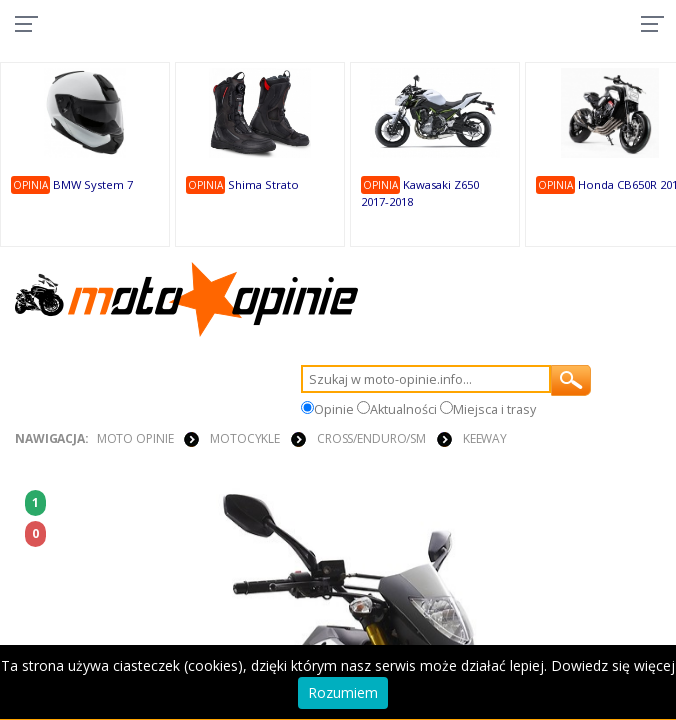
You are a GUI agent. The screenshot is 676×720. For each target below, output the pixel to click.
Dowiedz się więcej (613, 665)
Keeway (485, 438)
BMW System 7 (93, 184)
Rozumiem (343, 692)
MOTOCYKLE (245, 438)
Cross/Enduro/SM (371, 438)
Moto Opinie (135, 438)
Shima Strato (263, 184)
